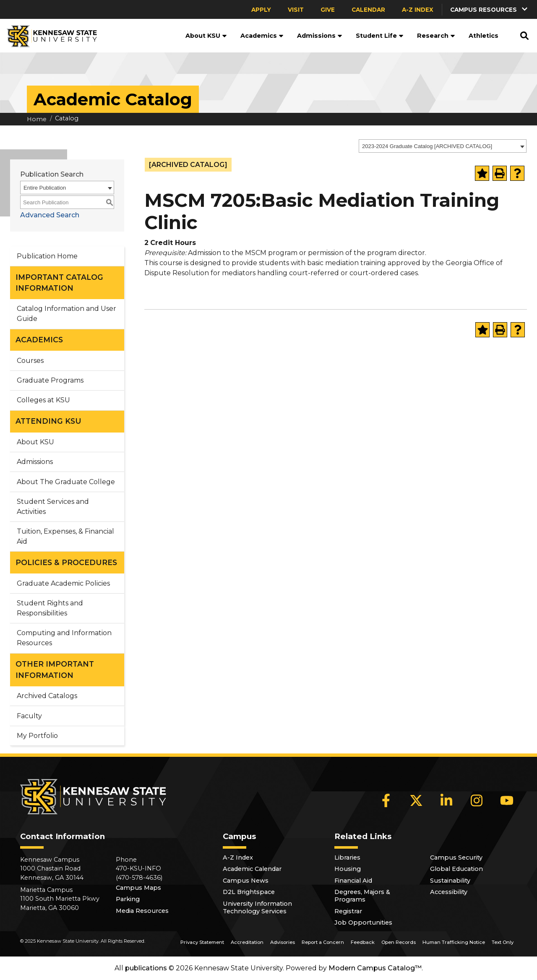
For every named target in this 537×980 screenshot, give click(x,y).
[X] (416, 800)
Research (436, 36)
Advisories (283, 942)
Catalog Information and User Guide (66, 314)
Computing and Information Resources (64, 638)
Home (37, 119)
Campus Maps (138, 888)
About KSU (206, 36)
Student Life (380, 36)
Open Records (399, 942)
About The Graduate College (66, 482)
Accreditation (247, 942)
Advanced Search (50, 215)
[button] (490, 9)
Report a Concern (323, 942)
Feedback (363, 942)
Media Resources (142, 911)
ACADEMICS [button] (39, 340)
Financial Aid (353, 881)
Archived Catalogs (47, 696)
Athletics (484, 36)
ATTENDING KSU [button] (48, 421)
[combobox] (443, 146)
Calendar (368, 10)
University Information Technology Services (257, 907)
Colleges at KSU (43, 400)
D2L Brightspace (249, 892)
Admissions (320, 36)
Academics (262, 36)
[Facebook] (386, 800)
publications (146, 968)
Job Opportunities (363, 923)
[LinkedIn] (446, 800)
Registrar (348, 911)
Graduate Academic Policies (63, 583)
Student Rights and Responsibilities (50, 608)
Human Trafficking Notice (454, 942)
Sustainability (450, 881)
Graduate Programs (50, 380)
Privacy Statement (202, 942)
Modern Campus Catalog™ (375, 968)
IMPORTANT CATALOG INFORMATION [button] (59, 283)
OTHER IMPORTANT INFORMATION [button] (55, 669)
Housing (348, 869)
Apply (261, 10)
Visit (296, 10)
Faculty (29, 716)
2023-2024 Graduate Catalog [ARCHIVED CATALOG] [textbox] (427, 146)
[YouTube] (507, 800)
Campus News (246, 881)
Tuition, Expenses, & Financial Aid (65, 536)
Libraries (347, 857)
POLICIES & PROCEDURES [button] (66, 562)
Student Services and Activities (53, 507)
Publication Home (47, 256)
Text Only (503, 942)
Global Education (456, 869)
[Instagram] (477, 800)
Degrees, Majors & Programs (362, 896)
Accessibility (449, 892)
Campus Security (456, 857)
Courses (30, 361)
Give (328, 10)
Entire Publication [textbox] (45, 188)
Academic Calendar (252, 869)
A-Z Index (418, 10)
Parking (128, 899)
